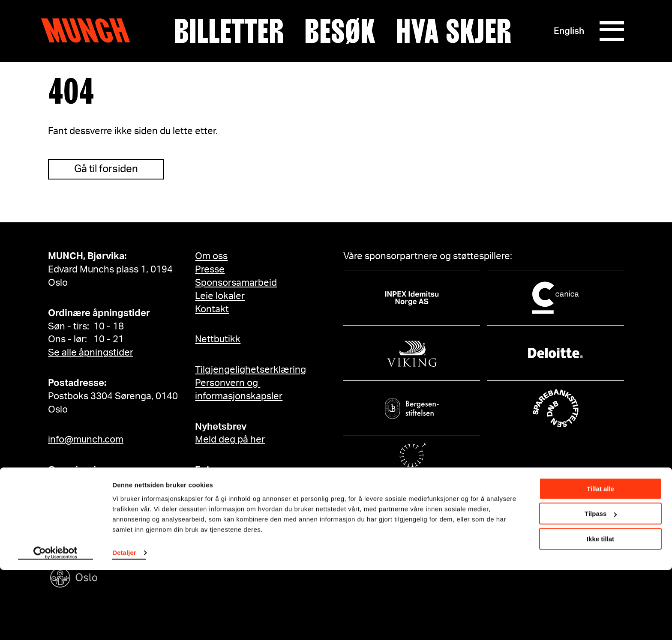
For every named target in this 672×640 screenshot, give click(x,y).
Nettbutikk (218, 339)
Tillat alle (600, 559)
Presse (210, 269)
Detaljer (124, 623)
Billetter (228, 31)
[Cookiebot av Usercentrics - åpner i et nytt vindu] (55, 623)
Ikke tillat (600, 609)
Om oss (211, 256)
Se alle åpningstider (91, 353)
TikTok (217, 496)
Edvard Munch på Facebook (262, 536)
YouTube (221, 510)
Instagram (225, 483)
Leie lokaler (220, 296)
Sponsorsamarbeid (236, 283)
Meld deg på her (230, 440)
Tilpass (601, 584)
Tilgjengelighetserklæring (250, 370)
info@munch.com (86, 440)
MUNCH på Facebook (249, 523)
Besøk (339, 31)
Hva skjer (453, 31)
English (568, 31)
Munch (90, 31)
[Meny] (611, 31)
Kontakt (212, 309)
